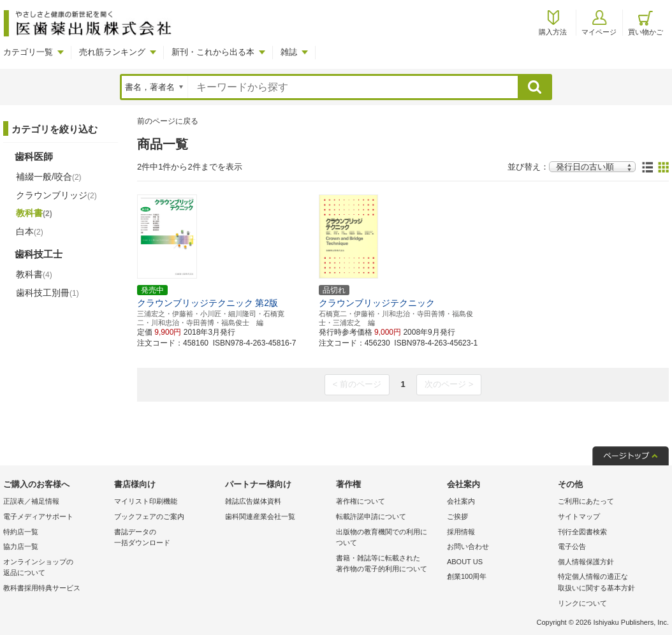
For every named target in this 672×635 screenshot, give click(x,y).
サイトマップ (579, 516)
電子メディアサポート (38, 516)
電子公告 (572, 546)
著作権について (361, 501)
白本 (30, 231)
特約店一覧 (21, 532)
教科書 (34, 213)
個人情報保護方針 (586, 562)
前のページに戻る (168, 121)
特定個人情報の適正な (610, 583)
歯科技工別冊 (47, 293)
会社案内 (461, 501)
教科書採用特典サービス (42, 588)
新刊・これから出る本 (213, 52)
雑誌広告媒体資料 (253, 501)
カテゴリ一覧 (28, 52)
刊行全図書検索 (582, 532)
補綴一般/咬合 (49, 177)
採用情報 (461, 532)
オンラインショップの (55, 568)
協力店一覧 (21, 546)
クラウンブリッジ (56, 195)
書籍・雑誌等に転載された (388, 565)
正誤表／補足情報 (31, 501)
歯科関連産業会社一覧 (260, 516)
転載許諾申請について (371, 516)
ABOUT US (465, 562)
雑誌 (289, 52)
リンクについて (582, 603)
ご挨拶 (457, 516)
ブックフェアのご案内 (149, 516)
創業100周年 (467, 576)
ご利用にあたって (586, 501)
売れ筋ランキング (112, 52)
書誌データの (166, 538)
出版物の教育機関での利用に (388, 538)
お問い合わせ (468, 546)
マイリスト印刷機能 (146, 501)
